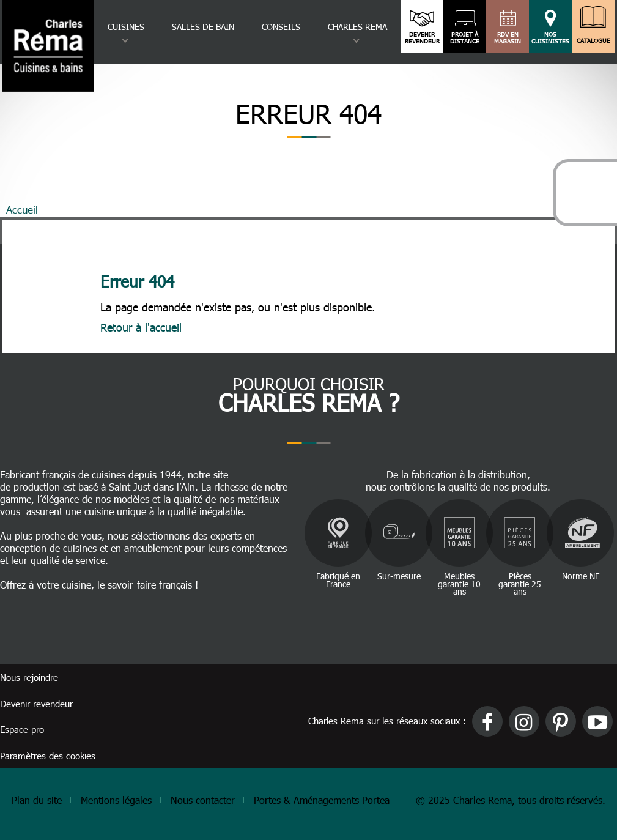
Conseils (281, 27)
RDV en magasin (508, 38)
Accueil (22, 209)
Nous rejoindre (29, 677)
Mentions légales (116, 800)
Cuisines (126, 27)
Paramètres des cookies (48, 756)
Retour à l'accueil (141, 327)
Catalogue (593, 38)
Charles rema (357, 27)
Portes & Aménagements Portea (322, 800)
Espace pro (22, 729)
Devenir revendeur (422, 38)
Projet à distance (465, 38)
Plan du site (37, 800)
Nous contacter (203, 800)
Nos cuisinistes (550, 38)
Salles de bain (203, 27)
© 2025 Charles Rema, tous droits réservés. (511, 800)
